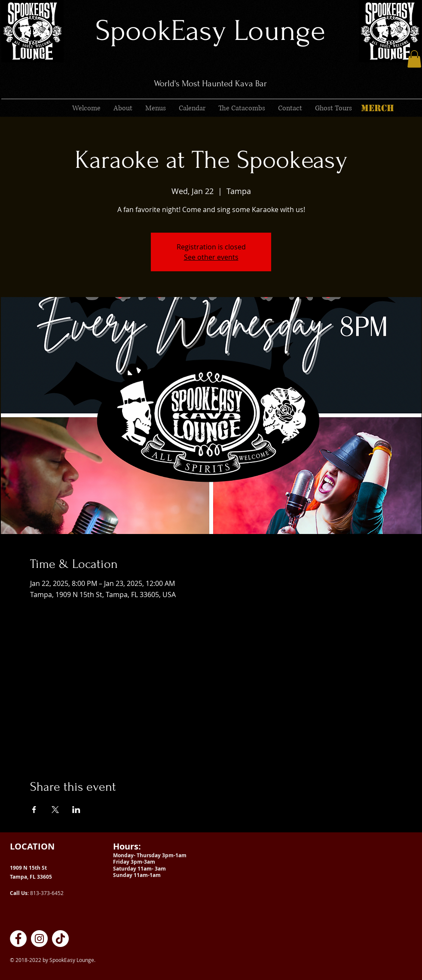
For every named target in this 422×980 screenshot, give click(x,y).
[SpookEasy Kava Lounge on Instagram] (39, 939)
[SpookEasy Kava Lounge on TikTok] (60, 939)
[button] (414, 59)
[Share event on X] (55, 810)
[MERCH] (377, 108)
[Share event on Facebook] (34, 810)
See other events (211, 257)
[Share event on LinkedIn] (76, 810)
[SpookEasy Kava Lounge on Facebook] (18, 939)
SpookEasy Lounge (210, 31)
